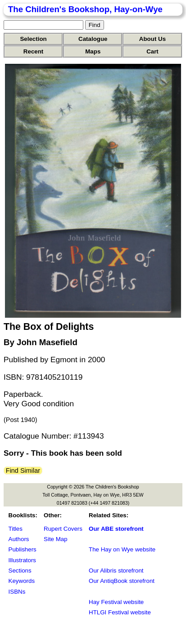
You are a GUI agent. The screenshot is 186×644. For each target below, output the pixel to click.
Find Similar (23, 471)
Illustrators (22, 560)
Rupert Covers (63, 529)
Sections (20, 571)
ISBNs (17, 592)
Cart (152, 51)
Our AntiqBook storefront (122, 581)
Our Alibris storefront (116, 571)
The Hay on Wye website (122, 549)
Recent (33, 51)
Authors (19, 539)
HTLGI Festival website (120, 612)
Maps (93, 51)
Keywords (22, 581)
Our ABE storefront (116, 529)
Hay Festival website (116, 602)
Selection (33, 39)
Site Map (56, 539)
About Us (152, 39)
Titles (16, 529)
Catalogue (93, 39)
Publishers (23, 549)
